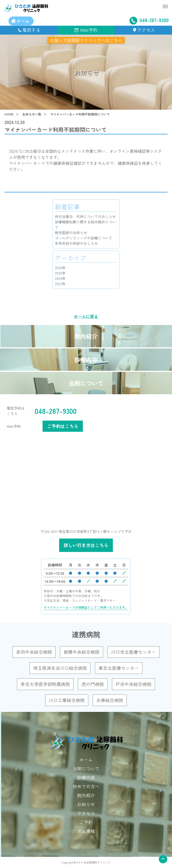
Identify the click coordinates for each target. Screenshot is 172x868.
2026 (58, 268)
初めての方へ (86, 786)
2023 (58, 284)
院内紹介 (86, 336)
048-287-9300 (149, 20)
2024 (58, 278)
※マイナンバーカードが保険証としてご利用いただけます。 (86, 607)
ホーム (86, 760)
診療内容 (86, 360)
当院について (86, 383)
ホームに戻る (86, 316)
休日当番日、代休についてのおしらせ (85, 216)
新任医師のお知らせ (71, 233)
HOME (9, 114)
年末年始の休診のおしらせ (76, 243)
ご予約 (86, 822)
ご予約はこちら (63, 426)
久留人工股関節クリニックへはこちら (86, 40)
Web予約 (89, 30)
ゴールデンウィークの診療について (84, 238)
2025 (58, 273)
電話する (31, 30)
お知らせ (86, 804)
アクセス (146, 30)
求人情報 (86, 831)
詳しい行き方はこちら (86, 545)
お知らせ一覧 (32, 114)
